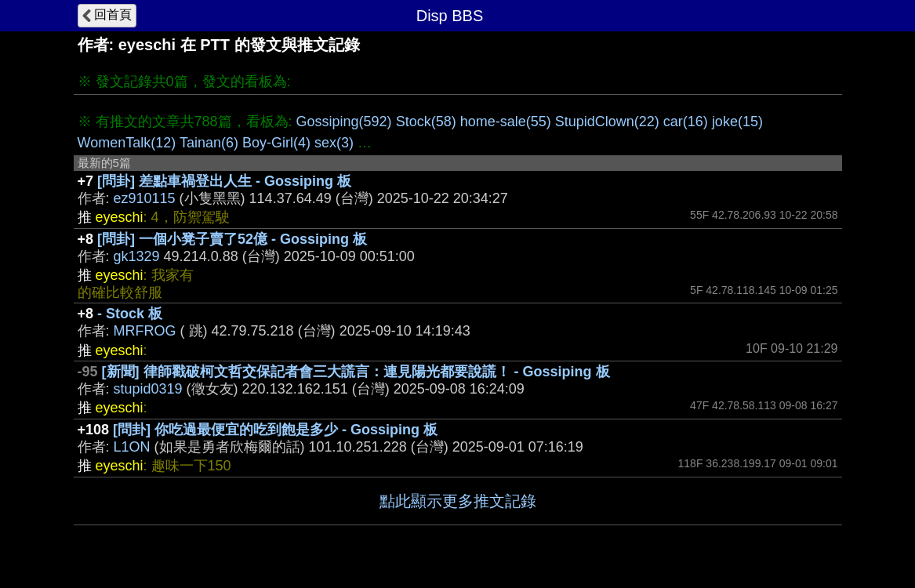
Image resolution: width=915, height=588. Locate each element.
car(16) (686, 122)
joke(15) (737, 122)
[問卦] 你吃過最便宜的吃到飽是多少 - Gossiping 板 (275, 430)
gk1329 (137, 256)
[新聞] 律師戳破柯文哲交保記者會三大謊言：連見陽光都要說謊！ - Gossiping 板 (356, 372)
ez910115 (145, 198)
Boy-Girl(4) (276, 143)
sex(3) (334, 143)
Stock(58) (426, 122)
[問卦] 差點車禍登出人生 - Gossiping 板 (224, 181)
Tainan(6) (209, 143)
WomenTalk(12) (127, 143)
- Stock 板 (130, 314)
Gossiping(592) (344, 122)
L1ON (132, 447)
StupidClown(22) (607, 122)
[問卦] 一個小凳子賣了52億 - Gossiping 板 (232, 239)
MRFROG (145, 331)
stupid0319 (148, 389)
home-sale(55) (506, 122)
